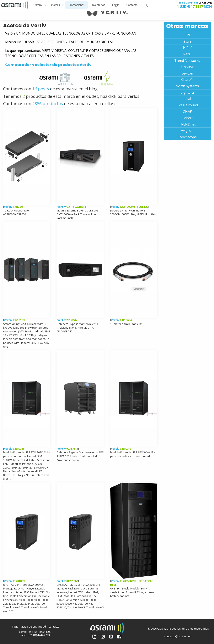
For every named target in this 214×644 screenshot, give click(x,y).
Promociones (77, 5)
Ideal (187, 99)
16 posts (41, 89)
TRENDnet (187, 124)
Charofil (187, 80)
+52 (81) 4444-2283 (39, 635)
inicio (15, 627)
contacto (54, 627)
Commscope (187, 137)
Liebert (187, 118)
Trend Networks (187, 61)
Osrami (38, 5)
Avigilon (187, 131)
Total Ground (187, 105)
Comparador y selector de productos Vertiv (48, 65)
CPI (187, 35)
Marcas (55, 5)
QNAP (187, 111)
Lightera (187, 92)
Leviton (187, 73)
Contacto (132, 5)
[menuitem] (39, 5)
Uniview (187, 67)
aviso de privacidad (34, 627)
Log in (116, 5)
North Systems (187, 86)
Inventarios (98, 5)
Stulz (187, 41)
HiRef (187, 48)
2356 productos (48, 104)
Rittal (187, 54)
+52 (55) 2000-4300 (40, 632)
